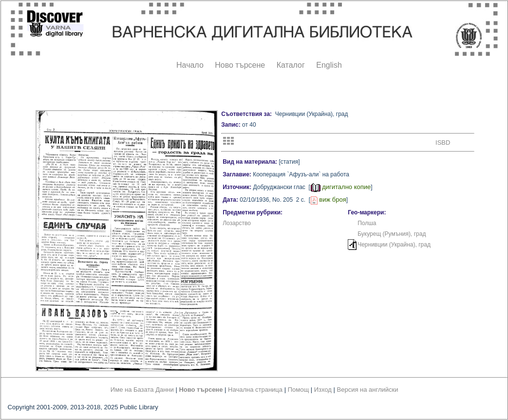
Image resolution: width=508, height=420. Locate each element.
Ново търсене (240, 65)
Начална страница (255, 390)
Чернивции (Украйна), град (394, 245)
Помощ (298, 390)
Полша (367, 223)
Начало (190, 65)
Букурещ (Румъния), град (392, 234)
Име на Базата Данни (142, 390)
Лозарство (237, 223)
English (329, 65)
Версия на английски (368, 390)
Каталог (291, 65)
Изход (323, 390)
